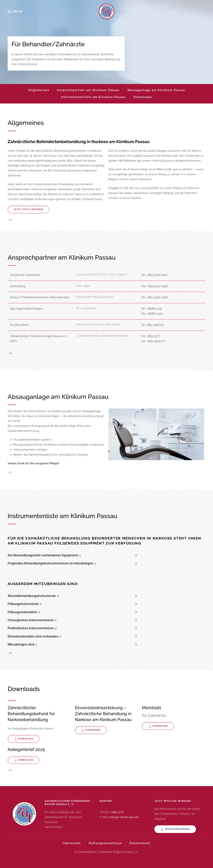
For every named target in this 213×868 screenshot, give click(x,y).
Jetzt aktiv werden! (29, 209)
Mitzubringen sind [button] (23, 644)
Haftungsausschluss (105, 843)
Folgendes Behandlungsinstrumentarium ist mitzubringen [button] (52, 563)
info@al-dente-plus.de (124, 817)
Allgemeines (39, 90)
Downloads (143, 97)
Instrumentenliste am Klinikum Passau (93, 97)
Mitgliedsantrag (175, 829)
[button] (15, 11)
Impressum (72, 843)
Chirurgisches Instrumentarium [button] (32, 620)
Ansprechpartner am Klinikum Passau (88, 90)
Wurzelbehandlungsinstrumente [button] (33, 596)
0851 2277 (117, 812)
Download (24, 739)
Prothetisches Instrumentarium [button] (32, 628)
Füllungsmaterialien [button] (24, 612)
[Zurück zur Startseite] (106, 11)
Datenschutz (140, 843)
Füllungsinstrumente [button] (25, 604)
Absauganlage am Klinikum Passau (156, 90)
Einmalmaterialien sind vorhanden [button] (35, 636)
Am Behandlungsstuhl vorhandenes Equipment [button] (44, 555)
